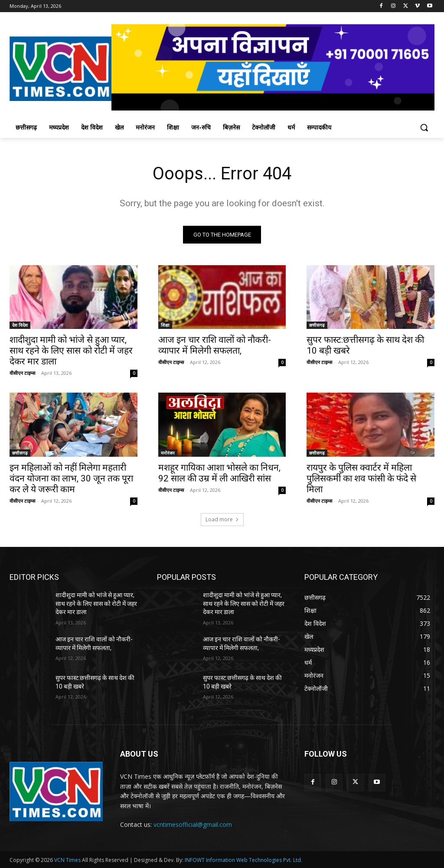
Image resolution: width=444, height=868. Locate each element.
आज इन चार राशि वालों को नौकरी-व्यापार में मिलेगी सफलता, (215, 345)
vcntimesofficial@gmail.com (193, 824)
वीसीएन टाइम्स (22, 373)
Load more (222, 519)
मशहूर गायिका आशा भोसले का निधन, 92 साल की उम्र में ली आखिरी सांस (219, 473)
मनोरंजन (168, 452)
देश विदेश (20, 325)
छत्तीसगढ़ (317, 325)
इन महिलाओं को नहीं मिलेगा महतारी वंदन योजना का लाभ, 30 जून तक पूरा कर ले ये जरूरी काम (71, 478)
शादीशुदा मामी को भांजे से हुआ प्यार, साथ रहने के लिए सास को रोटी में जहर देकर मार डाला (71, 351)
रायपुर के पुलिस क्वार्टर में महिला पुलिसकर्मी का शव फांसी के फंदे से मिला (361, 478)
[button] (424, 127)
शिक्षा (165, 325)
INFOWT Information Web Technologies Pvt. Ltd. (243, 860)
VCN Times (67, 860)
